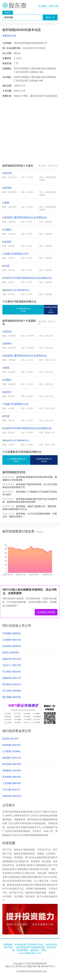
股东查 (14, 5)
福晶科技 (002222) (12, 659)
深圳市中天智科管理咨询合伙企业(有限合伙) (28, 278)
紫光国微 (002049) (12, 697)
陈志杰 (8, 173)
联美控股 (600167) (12, 745)
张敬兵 (8, 230)
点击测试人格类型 (46, 612)
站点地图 (27, 966)
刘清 (7, 266)
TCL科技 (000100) (12, 672)
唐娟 (7, 203)
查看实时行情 (9, 36)
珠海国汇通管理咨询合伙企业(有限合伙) (26, 217)
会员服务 (43, 6)
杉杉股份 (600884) (12, 646)
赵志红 (8, 242)
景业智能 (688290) (12, 777)
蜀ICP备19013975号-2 (44, 966)
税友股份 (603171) (12, 758)
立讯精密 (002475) (12, 640)
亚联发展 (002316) (12, 796)
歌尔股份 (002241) (12, 684)
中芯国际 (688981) (12, 633)
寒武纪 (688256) (11, 652)
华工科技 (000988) (12, 691)
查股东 (8, 13)
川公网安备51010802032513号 (31, 971)
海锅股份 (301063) (12, 770)
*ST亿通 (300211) (11, 790)
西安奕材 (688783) (12, 764)
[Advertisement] (30, 131)
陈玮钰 (8, 188)
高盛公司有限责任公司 (16, 254)
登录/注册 (54, 6)
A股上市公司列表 (14, 966)
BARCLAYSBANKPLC (18, 290)
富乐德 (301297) (11, 739)
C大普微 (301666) (11, 751)
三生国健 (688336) (12, 783)
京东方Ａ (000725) (12, 665)
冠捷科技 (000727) (12, 678)
